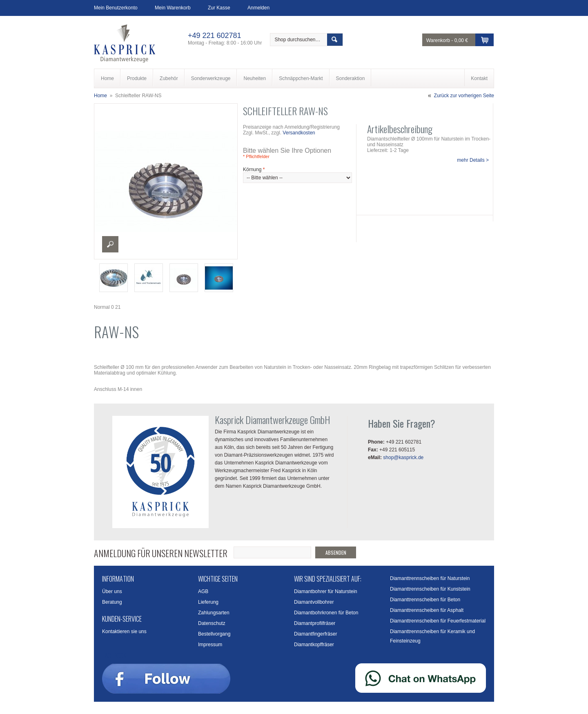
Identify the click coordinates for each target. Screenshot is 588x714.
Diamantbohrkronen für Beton (326, 613)
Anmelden (258, 8)
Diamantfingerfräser (315, 634)
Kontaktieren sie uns (124, 631)
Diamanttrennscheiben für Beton (425, 600)
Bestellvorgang (214, 634)
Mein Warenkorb (173, 8)
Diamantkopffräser (314, 645)
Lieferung (208, 602)
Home (100, 96)
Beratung (112, 602)
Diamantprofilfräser (315, 623)
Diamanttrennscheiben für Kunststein (430, 589)
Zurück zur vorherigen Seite (464, 96)
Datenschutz (212, 623)
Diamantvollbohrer (314, 602)
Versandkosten (299, 133)
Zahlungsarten (214, 613)
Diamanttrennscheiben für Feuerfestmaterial (438, 621)
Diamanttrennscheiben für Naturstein (430, 578)
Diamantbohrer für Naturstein (326, 591)
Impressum (210, 645)
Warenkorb (438, 40)
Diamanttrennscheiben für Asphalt (427, 610)
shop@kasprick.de (403, 457)
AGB (203, 591)
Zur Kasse (219, 8)
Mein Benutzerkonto (116, 8)
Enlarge (110, 244)
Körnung (254, 170)
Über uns (112, 591)
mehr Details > (473, 160)
